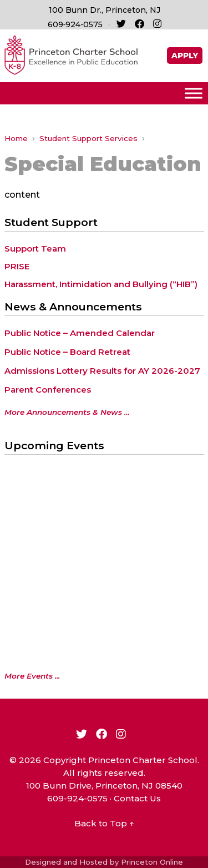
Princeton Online (152, 862)
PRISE (17, 266)
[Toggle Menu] (194, 93)
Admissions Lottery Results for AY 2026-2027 (102, 371)
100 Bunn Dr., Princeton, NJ (105, 10)
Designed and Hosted (66, 862)
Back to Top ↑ (104, 823)
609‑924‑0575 (75, 24)
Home (16, 138)
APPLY (185, 56)
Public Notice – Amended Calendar (80, 333)
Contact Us (137, 798)
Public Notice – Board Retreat (67, 352)
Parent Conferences (48, 390)
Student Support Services (88, 138)
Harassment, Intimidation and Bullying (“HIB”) (101, 284)
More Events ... (32, 676)
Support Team (35, 249)
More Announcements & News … (67, 412)
